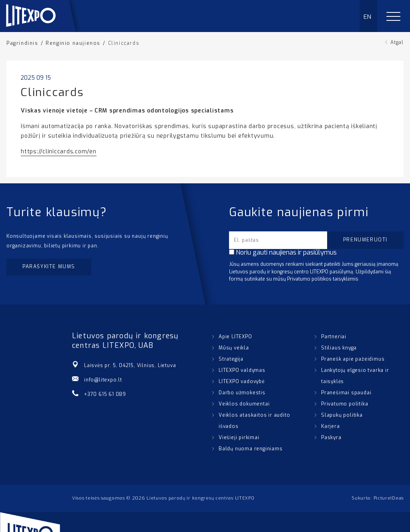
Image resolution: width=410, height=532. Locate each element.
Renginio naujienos (73, 43)
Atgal (397, 42)
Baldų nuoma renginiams (251, 449)
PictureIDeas (389, 498)
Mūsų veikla (234, 348)
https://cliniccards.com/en (59, 152)
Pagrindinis (22, 43)
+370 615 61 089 (105, 394)
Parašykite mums (49, 267)
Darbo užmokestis (242, 393)
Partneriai (334, 337)
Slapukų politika (342, 415)
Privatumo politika (345, 404)
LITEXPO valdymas (242, 370)
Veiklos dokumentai (244, 404)
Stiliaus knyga (339, 348)
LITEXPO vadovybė (242, 381)
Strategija (231, 359)
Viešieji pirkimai (239, 438)
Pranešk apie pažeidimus (353, 359)
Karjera (331, 426)
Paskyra (331, 438)
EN (368, 17)
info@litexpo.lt (103, 380)
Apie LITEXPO (235, 337)
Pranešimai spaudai (346, 393)
